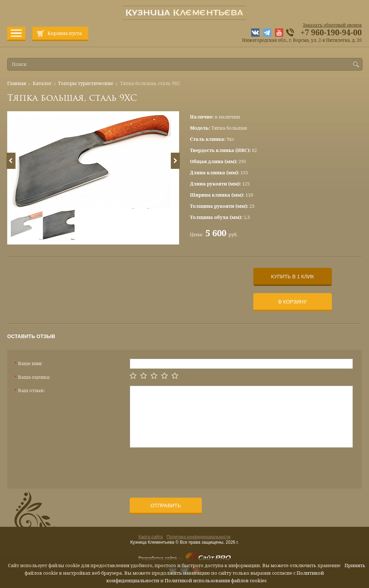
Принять (355, 565)
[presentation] (184, 465)
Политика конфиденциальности (198, 537)
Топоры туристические (86, 83)
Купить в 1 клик (292, 277)
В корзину (292, 302)
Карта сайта (151, 537)
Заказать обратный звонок (332, 25)
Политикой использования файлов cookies (216, 581)
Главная (17, 83)
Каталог (42, 83)
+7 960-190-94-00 (331, 33)
